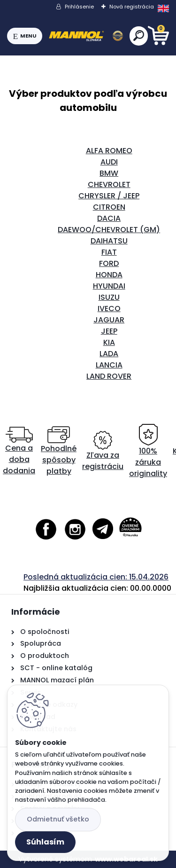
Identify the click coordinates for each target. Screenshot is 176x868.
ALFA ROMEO (109, 151)
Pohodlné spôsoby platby (59, 451)
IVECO (109, 309)
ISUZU (109, 297)
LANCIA (109, 365)
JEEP (109, 331)
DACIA (109, 218)
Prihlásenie (79, 7)
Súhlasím (45, 842)
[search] (139, 35)
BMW (109, 173)
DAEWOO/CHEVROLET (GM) (109, 230)
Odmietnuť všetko (58, 819)
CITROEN (109, 207)
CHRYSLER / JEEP (109, 196)
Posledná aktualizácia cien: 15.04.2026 (96, 577)
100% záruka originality (148, 451)
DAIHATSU (109, 241)
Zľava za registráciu (103, 451)
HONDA (109, 275)
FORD (109, 263)
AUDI (109, 162)
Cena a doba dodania (19, 451)
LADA (109, 354)
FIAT (109, 252)
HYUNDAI (109, 286)
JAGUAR (109, 320)
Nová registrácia (132, 7)
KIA (109, 342)
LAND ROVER (109, 376)
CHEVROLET (109, 184)
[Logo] (86, 36)
